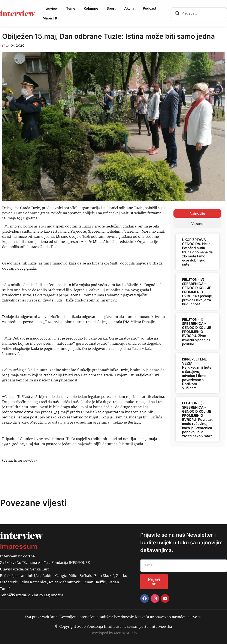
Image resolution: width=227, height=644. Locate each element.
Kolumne (91, 8)
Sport (111, 8)
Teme (71, 8)
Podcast (150, 8)
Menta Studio (125, 633)
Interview (50, 8)
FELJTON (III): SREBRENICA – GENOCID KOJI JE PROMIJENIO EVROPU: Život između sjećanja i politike (197, 332)
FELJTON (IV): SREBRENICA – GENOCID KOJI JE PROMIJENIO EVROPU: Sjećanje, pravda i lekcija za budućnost (197, 292)
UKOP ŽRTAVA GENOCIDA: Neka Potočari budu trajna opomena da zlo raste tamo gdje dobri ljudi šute (197, 252)
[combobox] (199, 13)
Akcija (129, 8)
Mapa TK (50, 18)
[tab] (197, 213)
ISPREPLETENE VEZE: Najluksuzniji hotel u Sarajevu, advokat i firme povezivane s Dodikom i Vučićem (197, 374)
